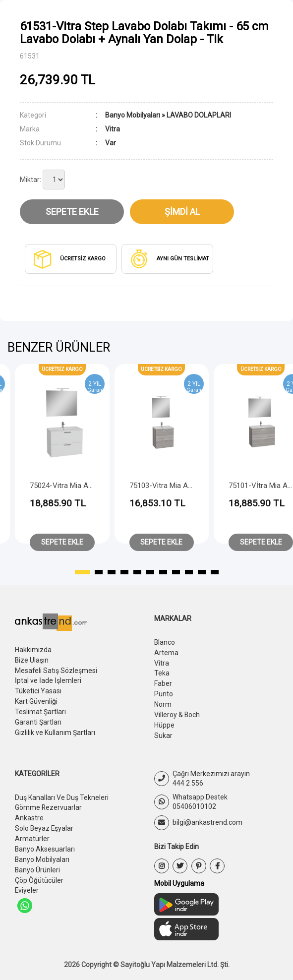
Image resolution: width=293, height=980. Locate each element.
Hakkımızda (33, 650)
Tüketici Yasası (38, 689)
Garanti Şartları (38, 719)
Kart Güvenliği (36, 699)
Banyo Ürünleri (38, 862)
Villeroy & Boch (177, 712)
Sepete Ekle (72, 212)
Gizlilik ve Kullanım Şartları (55, 729)
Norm (163, 702)
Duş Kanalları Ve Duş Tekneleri (62, 793)
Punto (164, 692)
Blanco (165, 642)
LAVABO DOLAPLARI (199, 115)
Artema (166, 652)
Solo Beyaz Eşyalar (45, 823)
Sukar (163, 732)
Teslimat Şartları (40, 709)
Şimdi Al (182, 212)
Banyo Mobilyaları (133, 115)
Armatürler (32, 833)
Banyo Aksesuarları (45, 843)
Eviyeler (27, 882)
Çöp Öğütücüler (39, 872)
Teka (162, 672)
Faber (163, 682)
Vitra (162, 662)
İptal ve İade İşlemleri (48, 679)
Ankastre (29, 813)
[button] (82, 572)
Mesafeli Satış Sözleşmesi (56, 670)
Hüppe (164, 722)
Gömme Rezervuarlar (49, 803)
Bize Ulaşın (32, 660)
